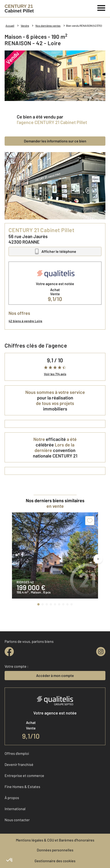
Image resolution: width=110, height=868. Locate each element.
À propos (12, 798)
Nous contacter (17, 820)
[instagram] (101, 652)
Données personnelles (55, 850)
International (15, 809)
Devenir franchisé (19, 764)
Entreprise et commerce (24, 775)
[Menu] (101, 7)
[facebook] (9, 652)
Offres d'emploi (17, 753)
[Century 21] (19, 9)
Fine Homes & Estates (22, 787)
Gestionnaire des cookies (55, 861)
